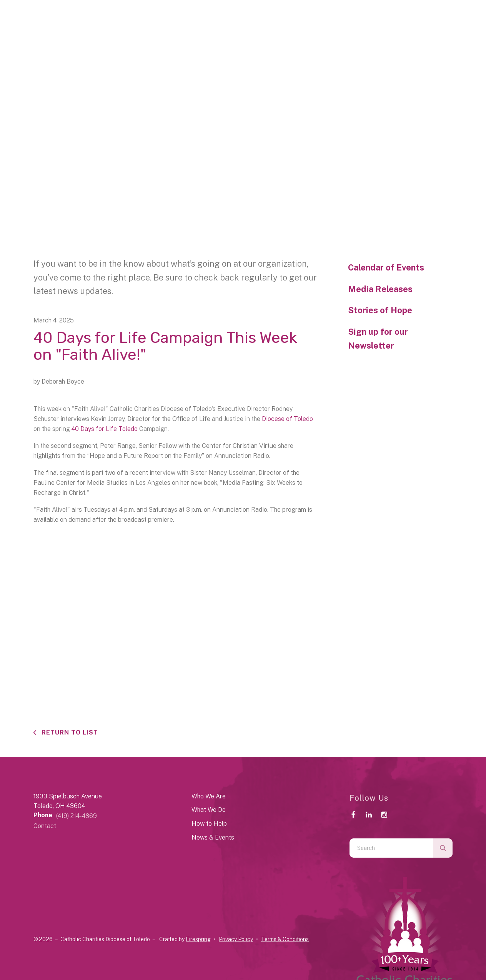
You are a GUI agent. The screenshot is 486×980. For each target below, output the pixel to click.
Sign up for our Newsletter (378, 339)
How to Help (209, 824)
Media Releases (380, 289)
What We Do (209, 810)
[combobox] (391, 848)
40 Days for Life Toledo (105, 429)
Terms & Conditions (285, 939)
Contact (45, 826)
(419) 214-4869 (77, 816)
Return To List (69, 732)
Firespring (198, 939)
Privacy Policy (236, 939)
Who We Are (209, 796)
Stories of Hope (380, 310)
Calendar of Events (386, 267)
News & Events (213, 837)
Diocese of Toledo (287, 419)
